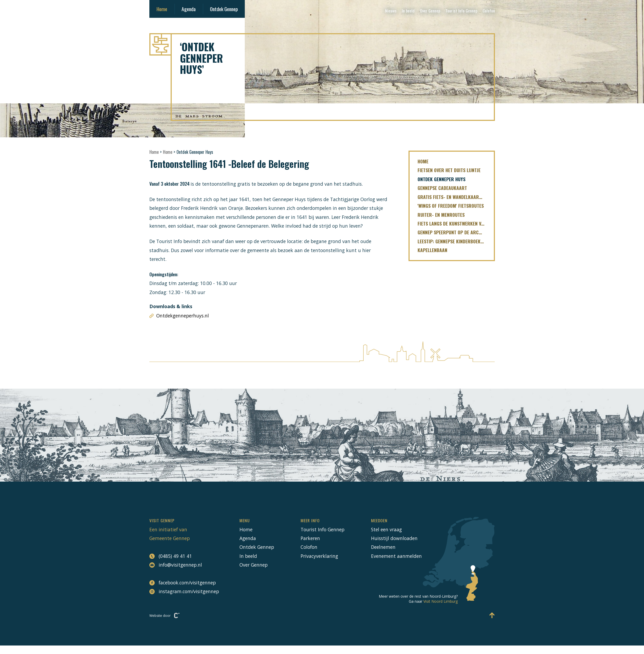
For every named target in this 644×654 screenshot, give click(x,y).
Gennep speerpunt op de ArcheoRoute (456, 232)
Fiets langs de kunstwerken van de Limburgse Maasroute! (456, 223)
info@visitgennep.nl (176, 565)
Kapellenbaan (432, 250)
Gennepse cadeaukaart (442, 188)
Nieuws (391, 11)
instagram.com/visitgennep (181, 591)
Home (162, 9)
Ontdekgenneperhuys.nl (179, 316)
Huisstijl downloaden (394, 538)
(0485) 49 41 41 (171, 556)
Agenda (189, 9)
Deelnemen (383, 547)
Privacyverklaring (319, 556)
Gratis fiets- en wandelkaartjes (453, 197)
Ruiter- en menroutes (441, 215)
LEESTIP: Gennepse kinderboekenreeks (456, 241)
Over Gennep (430, 11)
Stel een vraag (386, 529)
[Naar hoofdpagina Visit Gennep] (322, 44)
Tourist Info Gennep (461, 11)
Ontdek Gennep (224, 9)
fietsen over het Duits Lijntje (449, 170)
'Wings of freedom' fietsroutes (451, 206)
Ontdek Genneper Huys (441, 179)
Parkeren (310, 538)
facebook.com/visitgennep (181, 583)
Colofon (489, 11)
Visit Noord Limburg (441, 601)
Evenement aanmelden (396, 556)
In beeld (408, 11)
